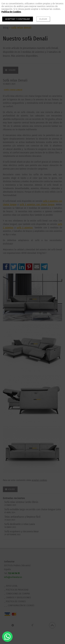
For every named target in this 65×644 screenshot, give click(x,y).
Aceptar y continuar (18, 19)
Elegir (43, 19)
